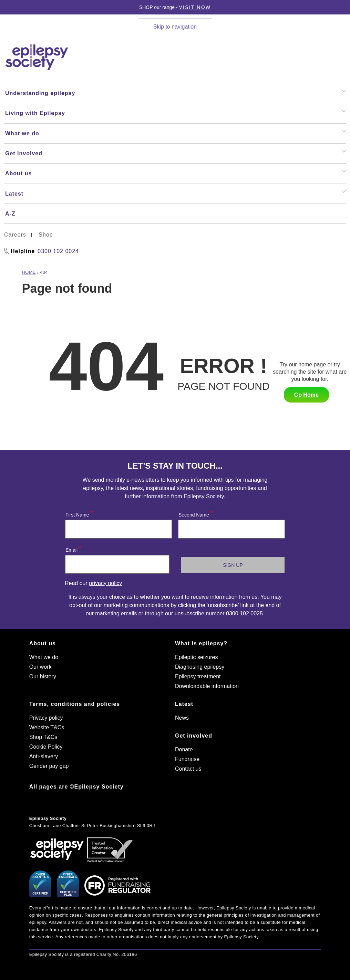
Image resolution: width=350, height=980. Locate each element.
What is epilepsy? (201, 643)
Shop (46, 235)
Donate (184, 749)
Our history (43, 676)
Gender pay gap (49, 766)
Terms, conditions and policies (75, 704)
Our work (40, 667)
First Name (79, 513)
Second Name (195, 513)
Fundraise (187, 759)
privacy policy (105, 583)
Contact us (188, 769)
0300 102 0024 (58, 251)
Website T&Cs (47, 727)
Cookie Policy (46, 747)
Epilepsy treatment (198, 676)
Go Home (306, 395)
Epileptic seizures (197, 657)
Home (29, 272)
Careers (15, 235)
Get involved (194, 736)
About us (43, 643)
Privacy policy (46, 718)
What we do (44, 657)
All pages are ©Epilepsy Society (76, 787)
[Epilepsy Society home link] (37, 57)
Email (73, 548)
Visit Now (195, 7)
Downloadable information (207, 686)
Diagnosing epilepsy (200, 667)
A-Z (10, 214)
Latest (184, 704)
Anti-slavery (44, 756)
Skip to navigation (175, 27)
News (182, 718)
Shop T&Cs (43, 737)
